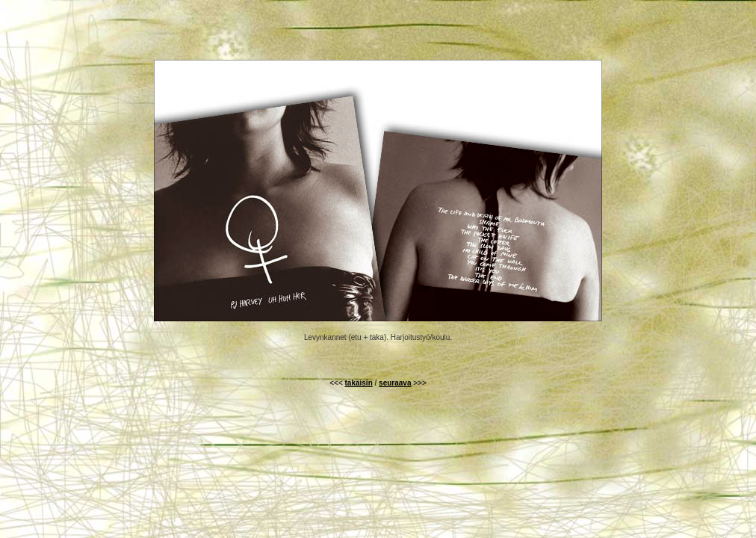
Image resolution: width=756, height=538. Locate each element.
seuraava (395, 383)
